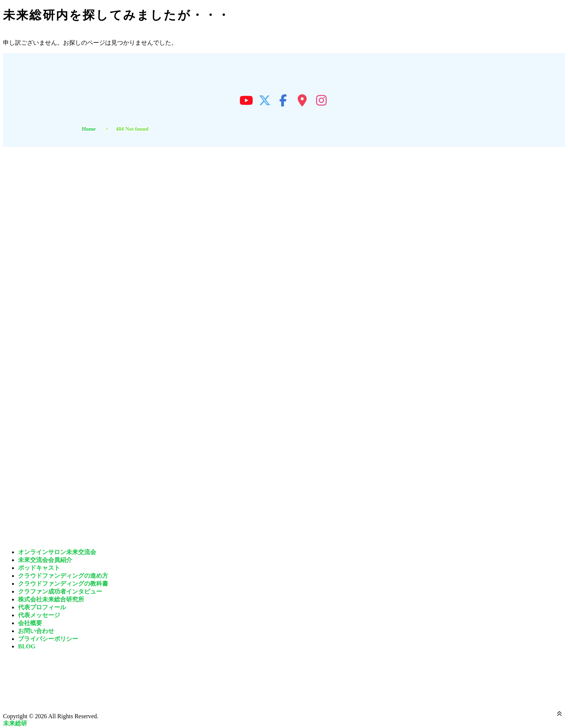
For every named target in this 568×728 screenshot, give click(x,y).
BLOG (27, 646)
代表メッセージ (39, 615)
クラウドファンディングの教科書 (63, 584)
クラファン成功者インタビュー (60, 591)
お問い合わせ (36, 631)
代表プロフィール (42, 607)
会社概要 (30, 623)
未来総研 (15, 723)
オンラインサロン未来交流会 (57, 552)
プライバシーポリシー (48, 639)
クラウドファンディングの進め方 (63, 576)
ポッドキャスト (39, 568)
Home (89, 129)
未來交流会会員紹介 (45, 560)
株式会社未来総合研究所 (51, 599)
